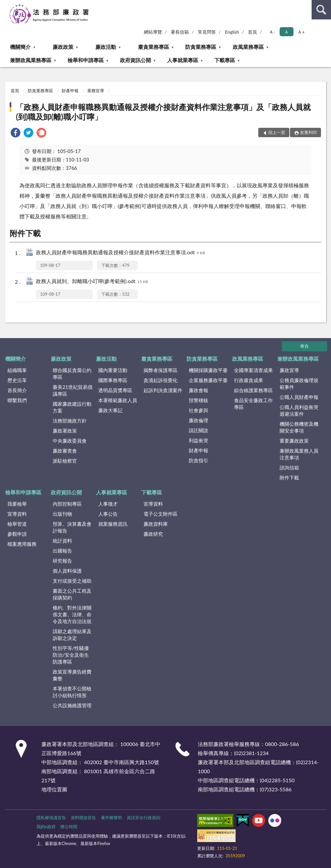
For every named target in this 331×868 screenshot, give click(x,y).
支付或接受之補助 (72, 581)
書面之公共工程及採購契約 (72, 594)
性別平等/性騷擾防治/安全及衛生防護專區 (71, 655)
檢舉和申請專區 (86, 60)
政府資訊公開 (135, 60)
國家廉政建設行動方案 (72, 407)
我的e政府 (46, 827)
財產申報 (70, 91)
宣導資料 (17, 514)
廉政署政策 (65, 431)
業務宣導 (96, 91)
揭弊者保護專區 (160, 370)
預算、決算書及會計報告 (72, 527)
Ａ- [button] (272, 32)
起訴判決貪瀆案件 (163, 390)
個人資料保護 (67, 571)
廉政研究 (153, 534)
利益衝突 (198, 440)
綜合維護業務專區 (253, 390)
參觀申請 (17, 534)
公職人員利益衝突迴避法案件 (299, 410)
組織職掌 (17, 370)
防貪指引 (198, 460)
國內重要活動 (113, 370)
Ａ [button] (286, 32)
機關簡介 (20, 47)
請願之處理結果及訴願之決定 (72, 635)
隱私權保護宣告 (51, 818)
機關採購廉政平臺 (208, 370)
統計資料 (62, 541)
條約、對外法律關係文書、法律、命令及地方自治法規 (72, 614)
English (232, 32)
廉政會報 (198, 390)
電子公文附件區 (160, 514)
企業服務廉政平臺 (208, 380)
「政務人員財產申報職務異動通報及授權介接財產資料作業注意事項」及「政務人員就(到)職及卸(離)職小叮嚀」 (163, 112)
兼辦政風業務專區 (31, 60)
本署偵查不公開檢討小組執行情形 (72, 692)
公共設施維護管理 (72, 705)
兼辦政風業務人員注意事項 (299, 454)
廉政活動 (106, 47)
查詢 (321, 10)
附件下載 (289, 478)
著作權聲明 (111, 818)
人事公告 (108, 514)
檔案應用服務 (22, 544)
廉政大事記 (110, 410)
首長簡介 (17, 390)
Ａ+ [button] (301, 32)
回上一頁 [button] (277, 132)
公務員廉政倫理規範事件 (299, 384)
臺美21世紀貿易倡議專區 (72, 390)
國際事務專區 (113, 380)
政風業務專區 (248, 47)
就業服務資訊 (113, 524)
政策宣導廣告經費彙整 (72, 675)
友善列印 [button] (308, 132)
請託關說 (198, 430)
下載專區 (225, 60)
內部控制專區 (67, 504)
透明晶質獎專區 (115, 390)
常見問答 (207, 32)
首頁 (252, 32)
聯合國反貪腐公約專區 (72, 374)
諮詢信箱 (289, 467)
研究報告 (62, 561)
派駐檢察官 (65, 461)
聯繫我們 (17, 400)
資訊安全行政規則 (144, 818)
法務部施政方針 (70, 421)
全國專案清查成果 (253, 370)
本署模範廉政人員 (118, 400)
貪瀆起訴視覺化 (160, 380)
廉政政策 (63, 47)
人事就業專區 (183, 60)
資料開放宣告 (83, 818)
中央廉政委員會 (70, 441)
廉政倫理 (198, 420)
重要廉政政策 (294, 441)
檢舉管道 (17, 524)
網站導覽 (153, 32)
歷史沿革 (17, 380)
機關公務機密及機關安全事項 (299, 427)
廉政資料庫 (156, 524)
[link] (16, 133)
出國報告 (62, 551)
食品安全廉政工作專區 (253, 404)
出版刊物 (62, 514)
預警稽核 (198, 400)
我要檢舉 (17, 504)
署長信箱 (180, 32)
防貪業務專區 (201, 47)
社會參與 (198, 410)
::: (5, 5)
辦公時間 (69, 827)
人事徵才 (108, 504)
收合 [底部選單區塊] (304, 346)
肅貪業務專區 (154, 47)
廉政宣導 (289, 370)
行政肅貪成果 (249, 380)
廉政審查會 (65, 451)
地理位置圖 (54, 789)
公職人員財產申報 (299, 397)
